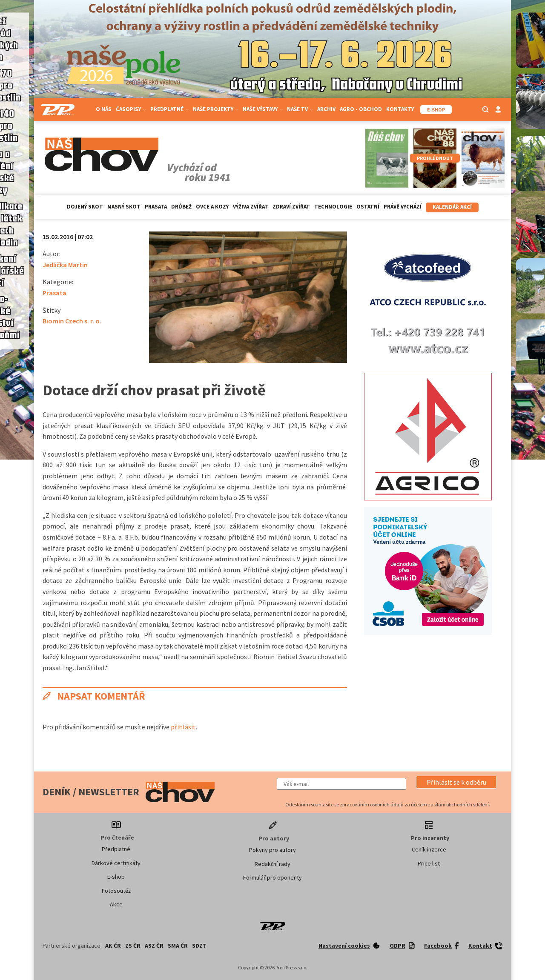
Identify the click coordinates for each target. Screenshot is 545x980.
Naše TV (300, 109)
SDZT (199, 946)
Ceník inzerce (429, 849)
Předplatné (169, 109)
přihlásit (183, 727)
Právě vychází (403, 207)
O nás (104, 109)
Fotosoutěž (116, 891)
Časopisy (131, 109)
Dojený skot (85, 207)
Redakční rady (272, 864)
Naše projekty (216, 109)
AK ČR (113, 946)
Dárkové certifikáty (116, 863)
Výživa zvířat (251, 207)
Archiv (326, 109)
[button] (456, 782)
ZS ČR (133, 946)
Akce (116, 904)
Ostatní (368, 207)
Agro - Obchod (361, 109)
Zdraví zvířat (291, 207)
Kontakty (400, 109)
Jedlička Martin (65, 265)
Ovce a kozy (212, 207)
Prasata (156, 207)
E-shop (116, 877)
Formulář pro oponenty (272, 877)
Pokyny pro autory (272, 850)
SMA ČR (178, 946)
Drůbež (181, 207)
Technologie (333, 207)
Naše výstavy (263, 109)
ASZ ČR (154, 946)
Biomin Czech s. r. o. (72, 321)
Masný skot (124, 207)
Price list (429, 863)
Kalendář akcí (452, 207)
